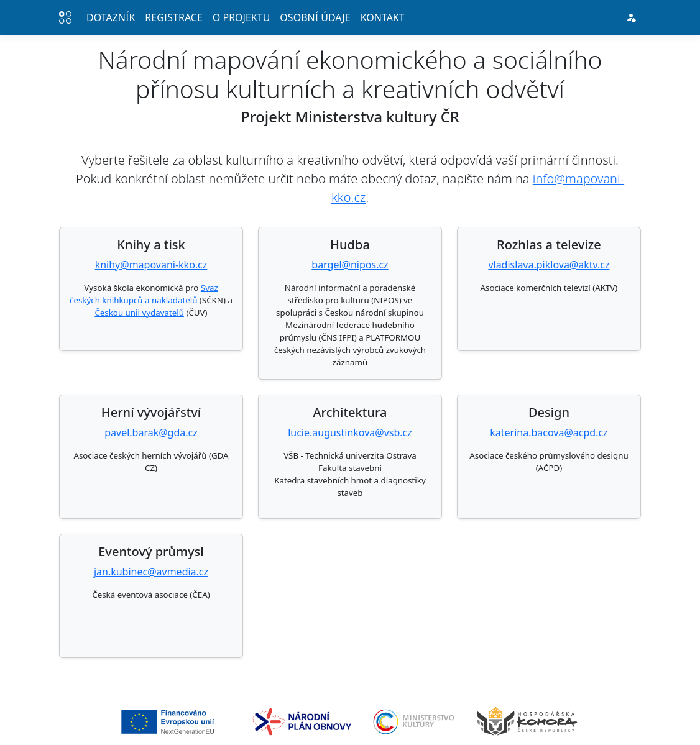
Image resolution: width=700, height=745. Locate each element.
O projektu (242, 17)
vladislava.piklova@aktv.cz (549, 265)
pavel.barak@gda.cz (151, 432)
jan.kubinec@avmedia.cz (151, 572)
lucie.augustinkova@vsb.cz (350, 432)
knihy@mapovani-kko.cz (151, 265)
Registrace (173, 17)
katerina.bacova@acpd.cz (549, 432)
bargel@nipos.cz (350, 265)
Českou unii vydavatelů (139, 313)
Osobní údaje (315, 17)
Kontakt (383, 17)
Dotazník (111, 17)
